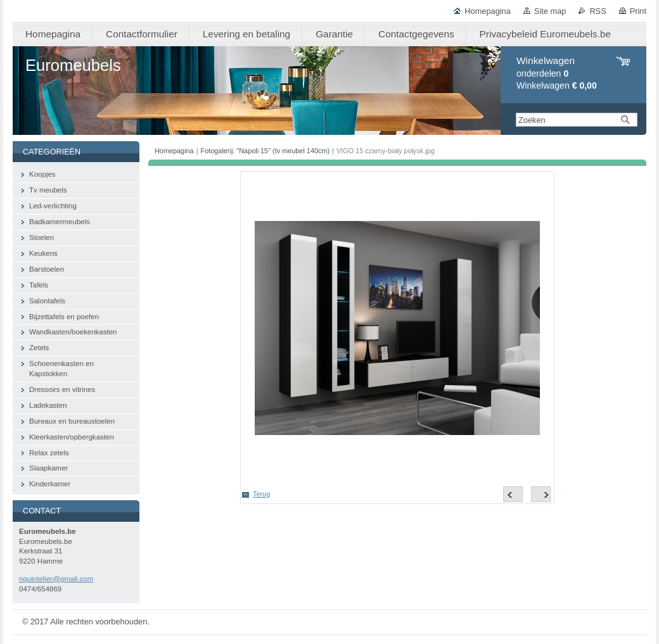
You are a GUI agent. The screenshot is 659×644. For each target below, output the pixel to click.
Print (638, 11)
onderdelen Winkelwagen (557, 73)
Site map (550, 11)
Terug (261, 494)
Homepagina (488, 11)
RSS (598, 11)
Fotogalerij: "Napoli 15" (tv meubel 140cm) (266, 151)
